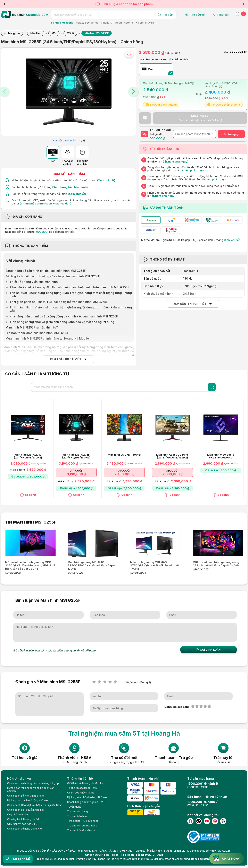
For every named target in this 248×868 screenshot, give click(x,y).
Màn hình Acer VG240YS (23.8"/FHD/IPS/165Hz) (172, 456)
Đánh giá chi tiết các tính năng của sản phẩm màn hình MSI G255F (53, 276)
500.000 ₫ (157, 138)
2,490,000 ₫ (124, 474)
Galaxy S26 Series (87, 23)
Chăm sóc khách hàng (80, 793)
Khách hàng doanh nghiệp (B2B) (86, 802)
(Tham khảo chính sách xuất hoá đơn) (46, 203)
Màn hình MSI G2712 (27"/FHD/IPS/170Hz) (28, 456)
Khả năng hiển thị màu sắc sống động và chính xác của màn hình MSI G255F (64, 316)
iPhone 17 (107, 23)
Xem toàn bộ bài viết (66, 359)
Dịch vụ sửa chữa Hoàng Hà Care (87, 797)
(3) (28, 859)
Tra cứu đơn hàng (78, 811)
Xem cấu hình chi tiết (190, 304)
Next (244, 4)
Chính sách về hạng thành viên (25, 829)
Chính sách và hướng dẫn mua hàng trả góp (33, 783)
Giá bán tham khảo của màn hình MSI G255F (37, 333)
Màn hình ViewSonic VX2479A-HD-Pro (221, 456)
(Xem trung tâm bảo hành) (70, 187)
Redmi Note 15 (124, 23)
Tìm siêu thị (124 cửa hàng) (83, 821)
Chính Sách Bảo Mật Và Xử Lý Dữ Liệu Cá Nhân (35, 805)
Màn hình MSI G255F (18, 347)
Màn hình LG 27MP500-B (124, 455)
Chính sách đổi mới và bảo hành (26, 796)
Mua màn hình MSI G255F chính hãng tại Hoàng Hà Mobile (47, 338)
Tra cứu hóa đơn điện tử (81, 830)
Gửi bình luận (209, 650)
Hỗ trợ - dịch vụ (19, 778)
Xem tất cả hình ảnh (65, 140)
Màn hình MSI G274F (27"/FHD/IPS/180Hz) (76, 456)
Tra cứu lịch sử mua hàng (82, 826)
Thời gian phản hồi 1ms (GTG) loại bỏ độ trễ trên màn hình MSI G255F (59, 302)
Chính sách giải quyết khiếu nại (25, 810)
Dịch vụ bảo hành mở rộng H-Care (27, 800)
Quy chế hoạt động (18, 814)
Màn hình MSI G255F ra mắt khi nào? (32, 327)
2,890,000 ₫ (173, 474)
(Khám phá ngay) (177, 161)
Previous (4, 4)
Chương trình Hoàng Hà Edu (24, 819)
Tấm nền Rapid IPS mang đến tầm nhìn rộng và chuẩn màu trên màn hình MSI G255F (69, 287)
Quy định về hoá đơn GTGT (23, 824)
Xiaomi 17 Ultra (145, 23)
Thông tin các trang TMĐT (83, 788)
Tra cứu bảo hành (78, 816)
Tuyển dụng (74, 807)
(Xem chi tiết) (106, 180)
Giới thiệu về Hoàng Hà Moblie (85, 783)
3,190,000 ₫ (76, 474)
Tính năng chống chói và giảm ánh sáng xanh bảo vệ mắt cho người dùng (62, 322)
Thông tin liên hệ (80, 778)
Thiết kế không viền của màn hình (34, 282)
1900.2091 (42, 232)
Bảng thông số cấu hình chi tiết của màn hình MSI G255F (46, 271)
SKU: (226, 52)
